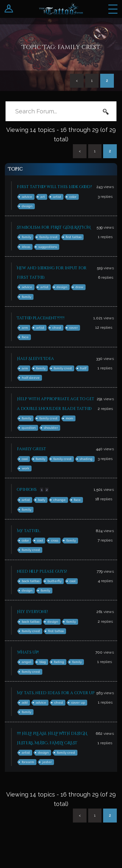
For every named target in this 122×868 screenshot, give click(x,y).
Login (9, 9)
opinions (27, 490)
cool (25, 459)
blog (43, 662)
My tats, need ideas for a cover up (56, 693)
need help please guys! (42, 571)
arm (25, 328)
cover (74, 328)
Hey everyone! (32, 612)
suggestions (48, 247)
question (29, 428)
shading (86, 459)
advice (27, 197)
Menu (113, 9)
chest (57, 328)
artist (57, 197)
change (60, 500)
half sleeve (31, 378)
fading (59, 662)
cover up (78, 702)
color (73, 197)
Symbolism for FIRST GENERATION (54, 227)
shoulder (51, 428)
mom (69, 418)
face (25, 337)
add (25, 702)
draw (79, 287)
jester (47, 762)
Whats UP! (28, 652)
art (43, 197)
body (42, 500)
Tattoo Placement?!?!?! (41, 318)
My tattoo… (29, 531)
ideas (26, 247)
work (26, 468)
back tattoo (31, 581)
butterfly (54, 581)
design (27, 206)
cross (55, 540)
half (83, 368)
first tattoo (74, 237)
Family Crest (32, 449)
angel (27, 662)
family (27, 237)
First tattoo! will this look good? (54, 187)
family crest (48, 237)
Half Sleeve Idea (35, 359)
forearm (28, 762)
